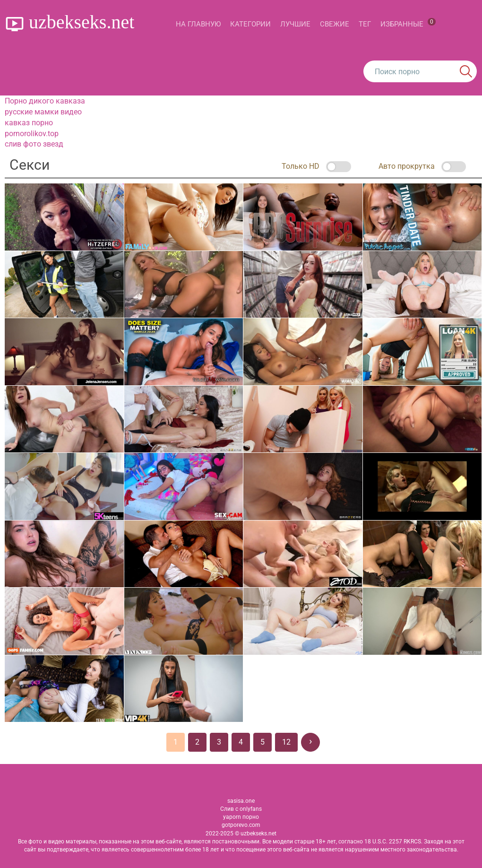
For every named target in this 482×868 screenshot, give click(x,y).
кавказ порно (29, 123)
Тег (365, 24)
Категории (250, 24)
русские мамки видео (43, 112)
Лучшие (295, 24)
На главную (198, 24)
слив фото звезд (34, 144)
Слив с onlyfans (241, 809)
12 (286, 742)
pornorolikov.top (32, 134)
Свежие (335, 24)
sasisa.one (241, 801)
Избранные (408, 23)
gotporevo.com (241, 825)
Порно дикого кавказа (45, 101)
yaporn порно (241, 817)
